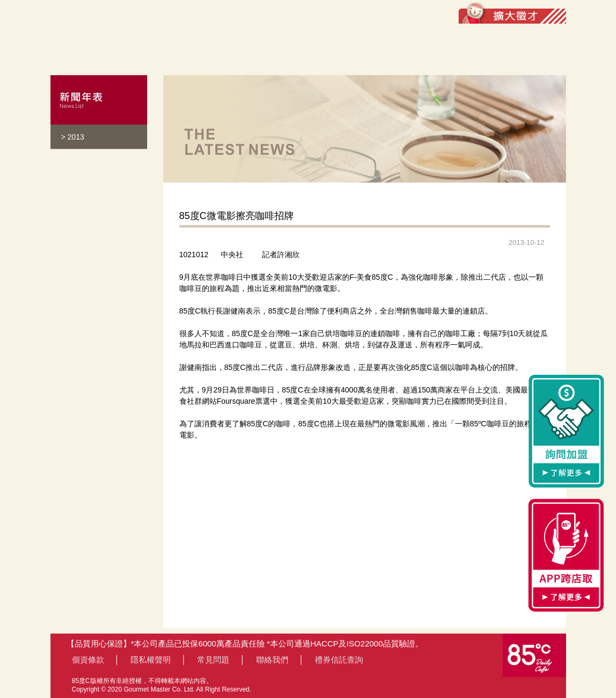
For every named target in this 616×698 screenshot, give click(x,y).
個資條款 (88, 660)
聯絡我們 (272, 660)
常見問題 (213, 660)
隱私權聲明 (151, 660)
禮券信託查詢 (339, 660)
